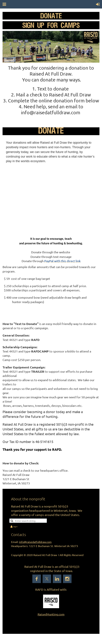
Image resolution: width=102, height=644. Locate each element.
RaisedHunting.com (51, 614)
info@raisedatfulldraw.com (35, 542)
